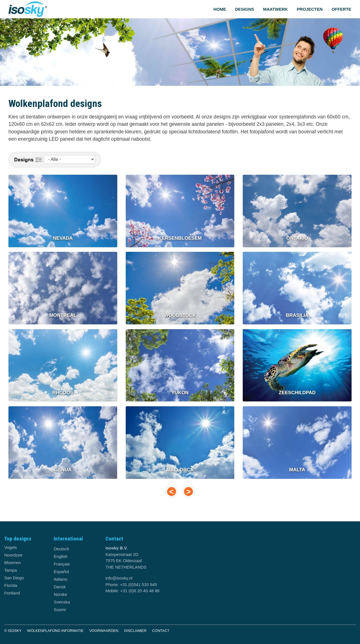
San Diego (14, 578)
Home (220, 9)
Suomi (60, 610)
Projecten (310, 9)
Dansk (60, 587)
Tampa (11, 570)
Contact (161, 631)
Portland (12, 593)
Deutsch (61, 549)
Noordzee (13, 555)
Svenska (62, 602)
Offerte (341, 9)
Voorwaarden (104, 631)
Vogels (11, 547)
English (61, 556)
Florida (11, 585)
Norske (60, 594)
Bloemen (13, 563)
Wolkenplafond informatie (56, 631)
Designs (245, 9)
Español (61, 572)
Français (62, 564)
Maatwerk (275, 9)
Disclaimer (135, 631)
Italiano (60, 579)
